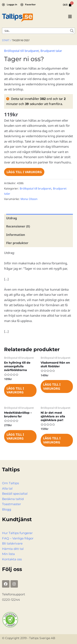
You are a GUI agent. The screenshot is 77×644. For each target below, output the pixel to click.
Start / (7, 40)
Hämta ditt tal (13, 549)
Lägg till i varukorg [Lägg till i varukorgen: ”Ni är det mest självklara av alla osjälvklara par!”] (52, 440)
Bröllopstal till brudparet (21, 51)
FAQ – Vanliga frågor (18, 538)
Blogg (7, 509)
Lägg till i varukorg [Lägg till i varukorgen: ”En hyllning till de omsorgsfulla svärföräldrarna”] (15, 390)
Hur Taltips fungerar (17, 533)
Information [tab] (16, 235)
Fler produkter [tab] (17, 243)
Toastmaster (11, 504)
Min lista (8, 554)
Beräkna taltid (13, 499)
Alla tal (7, 488)
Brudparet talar (51, 51)
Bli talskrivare (12, 543)
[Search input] (36, 31)
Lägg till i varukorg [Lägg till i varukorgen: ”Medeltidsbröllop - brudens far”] (15, 436)
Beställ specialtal (15, 494)
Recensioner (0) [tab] (18, 226)
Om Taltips (10, 483)
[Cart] (67, 5)
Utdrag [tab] (11, 218)
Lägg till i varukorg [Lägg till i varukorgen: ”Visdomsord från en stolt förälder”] (52, 386)
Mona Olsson (29, 199)
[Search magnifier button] (72, 31)
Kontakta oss (12, 559)
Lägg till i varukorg (24, 172)
